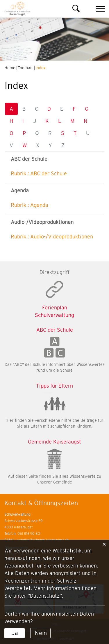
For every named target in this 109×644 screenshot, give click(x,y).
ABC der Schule (55, 330)
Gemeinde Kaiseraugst (54, 442)
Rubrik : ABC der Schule (39, 173)
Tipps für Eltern (54, 386)
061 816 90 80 (29, 533)
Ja (15, 633)
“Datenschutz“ (45, 596)
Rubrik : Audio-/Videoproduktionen (52, 237)
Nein (41, 633)
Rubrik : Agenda (30, 205)
